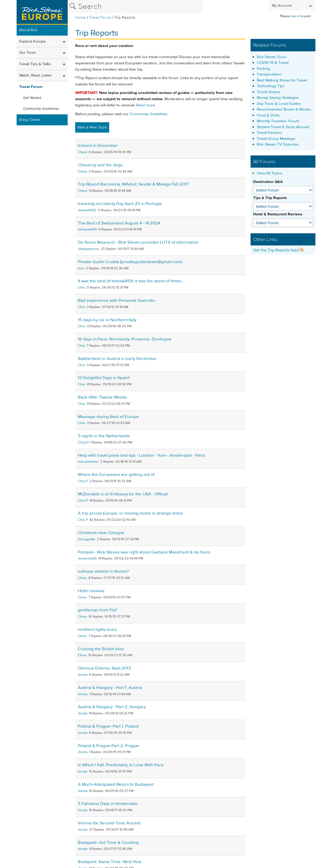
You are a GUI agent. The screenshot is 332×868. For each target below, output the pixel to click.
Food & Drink (268, 115)
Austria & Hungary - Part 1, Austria (110, 688)
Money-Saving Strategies (278, 98)
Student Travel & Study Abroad (283, 127)
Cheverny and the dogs (100, 165)
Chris (82, 288)
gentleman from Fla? (98, 610)
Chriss (82, 578)
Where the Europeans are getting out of (116, 475)
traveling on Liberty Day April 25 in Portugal (120, 204)
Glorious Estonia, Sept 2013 (104, 668)
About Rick (28, 30)
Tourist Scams (268, 92)
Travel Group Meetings (276, 139)
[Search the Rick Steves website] (135, 6)
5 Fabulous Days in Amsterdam (108, 804)
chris (81, 268)
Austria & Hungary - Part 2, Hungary (112, 707)
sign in (295, 16)
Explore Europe (32, 41)
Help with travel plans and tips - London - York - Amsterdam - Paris (141, 455)
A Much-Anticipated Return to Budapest (116, 784)
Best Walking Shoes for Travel (282, 80)
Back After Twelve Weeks (102, 397)
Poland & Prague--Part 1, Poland (108, 726)
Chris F (83, 481)
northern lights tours (97, 630)
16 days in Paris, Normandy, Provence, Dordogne (125, 339)
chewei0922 (87, 210)
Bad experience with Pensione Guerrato (116, 300)
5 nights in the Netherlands (104, 436)
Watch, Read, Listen (35, 75)
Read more (146, 105)
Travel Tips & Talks (35, 64)
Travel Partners (269, 133)
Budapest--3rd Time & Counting (108, 843)
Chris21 (83, 442)
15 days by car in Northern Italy (107, 320)
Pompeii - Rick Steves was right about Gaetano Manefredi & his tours (144, 552)
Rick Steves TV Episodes (278, 144)
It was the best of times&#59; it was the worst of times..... (132, 281)
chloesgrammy (88, 249)
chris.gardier (87, 539)
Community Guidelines (41, 109)
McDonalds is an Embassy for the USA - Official (123, 494)
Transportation (269, 74)
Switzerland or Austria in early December (117, 359)
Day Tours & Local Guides (279, 104)
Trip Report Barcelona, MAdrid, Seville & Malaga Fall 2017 (133, 184)
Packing (264, 69)
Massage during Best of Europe (108, 417)
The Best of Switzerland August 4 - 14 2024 (119, 223)
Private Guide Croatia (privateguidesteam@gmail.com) (130, 262)
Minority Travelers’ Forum (278, 121)
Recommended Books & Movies (284, 109)
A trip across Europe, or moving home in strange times (130, 513)
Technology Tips (271, 86)
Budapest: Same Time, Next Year (110, 862)
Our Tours (27, 53)
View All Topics (269, 173)
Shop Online (30, 120)
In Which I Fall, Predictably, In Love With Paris (121, 765)
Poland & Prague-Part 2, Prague (108, 746)
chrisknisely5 (87, 558)
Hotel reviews (91, 591)
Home (81, 18)
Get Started (32, 98)
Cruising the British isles (101, 649)
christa (83, 675)
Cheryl (82, 152)
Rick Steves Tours (272, 57)
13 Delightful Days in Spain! (104, 378)
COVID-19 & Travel (273, 63)
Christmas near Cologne (101, 533)
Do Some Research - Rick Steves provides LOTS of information (138, 242)
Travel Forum (100, 18)
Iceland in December (98, 146)
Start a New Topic (92, 127)
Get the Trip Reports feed (279, 250)
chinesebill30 (87, 229)
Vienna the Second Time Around (109, 823)
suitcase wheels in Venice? (103, 571)
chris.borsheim (88, 462)
